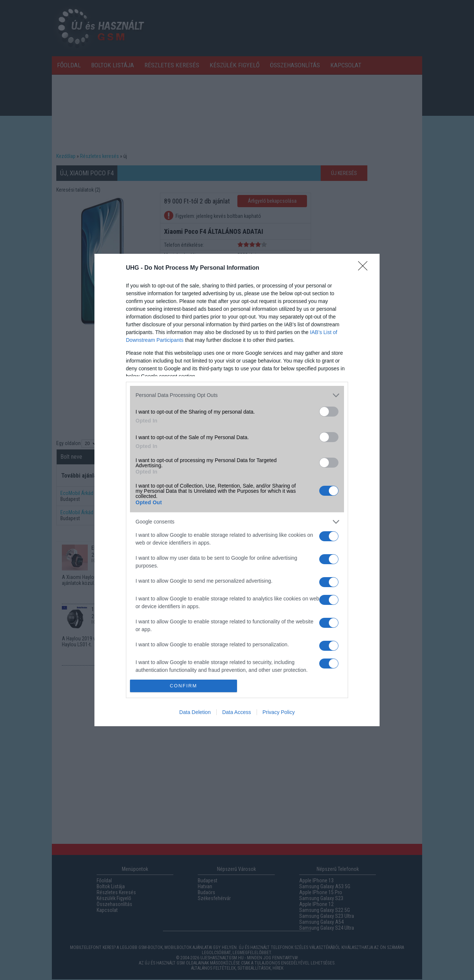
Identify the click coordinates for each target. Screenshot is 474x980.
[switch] (329, 412)
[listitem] (237, 395)
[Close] (365, 268)
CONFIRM (183, 686)
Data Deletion (195, 712)
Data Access (237, 712)
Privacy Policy (279, 712)
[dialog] (237, 490)
